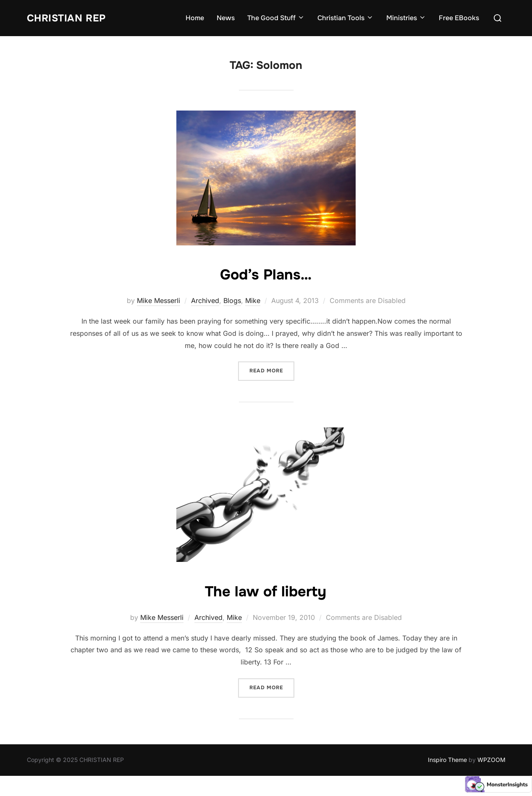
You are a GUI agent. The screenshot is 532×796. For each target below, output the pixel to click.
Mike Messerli (159, 300)
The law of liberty (266, 590)
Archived (205, 300)
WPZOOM (491, 760)
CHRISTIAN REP (72, 18)
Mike (253, 300)
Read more (272, 370)
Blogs (232, 300)
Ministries (406, 18)
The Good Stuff (276, 18)
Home (195, 18)
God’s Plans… (266, 274)
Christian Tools (346, 18)
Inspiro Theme (447, 760)
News (226, 18)
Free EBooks (459, 18)
